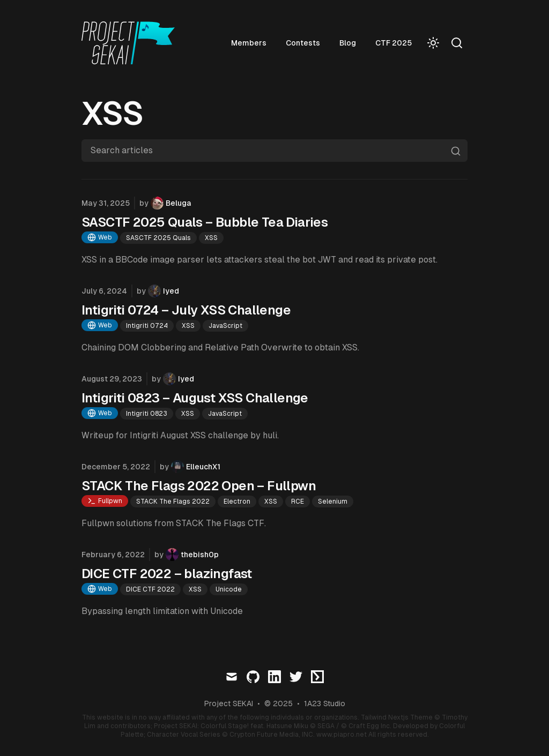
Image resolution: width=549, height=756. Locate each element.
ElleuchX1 (203, 467)
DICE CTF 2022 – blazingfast (167, 574)
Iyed (171, 291)
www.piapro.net (342, 735)
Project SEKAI (229, 703)
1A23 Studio (325, 703)
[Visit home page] (131, 43)
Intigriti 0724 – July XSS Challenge (186, 310)
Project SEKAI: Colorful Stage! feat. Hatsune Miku (231, 726)
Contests (303, 43)
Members (249, 43)
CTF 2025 (394, 43)
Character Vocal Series (184, 735)
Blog (348, 43)
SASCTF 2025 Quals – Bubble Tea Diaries (205, 222)
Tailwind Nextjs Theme (397, 717)
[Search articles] (274, 151)
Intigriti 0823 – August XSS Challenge (195, 398)
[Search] (457, 43)
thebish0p (200, 555)
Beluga (179, 203)
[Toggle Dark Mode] (433, 43)
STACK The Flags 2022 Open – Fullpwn (199, 486)
